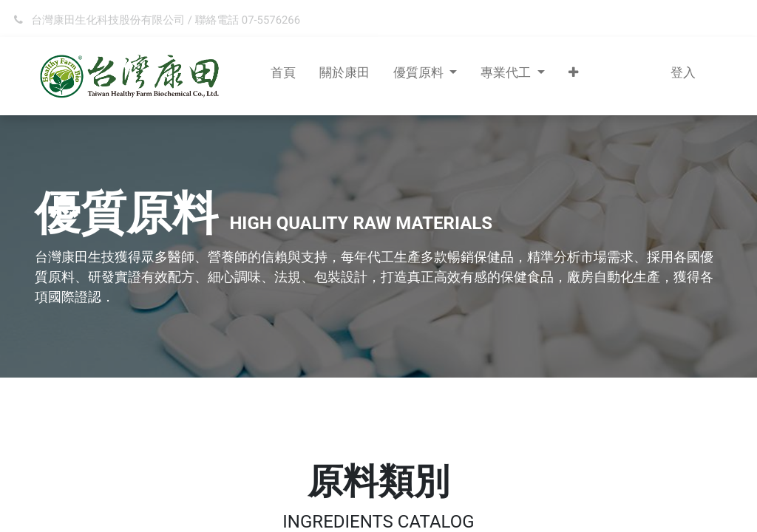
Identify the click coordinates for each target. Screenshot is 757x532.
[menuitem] (283, 76)
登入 (683, 72)
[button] (573, 76)
